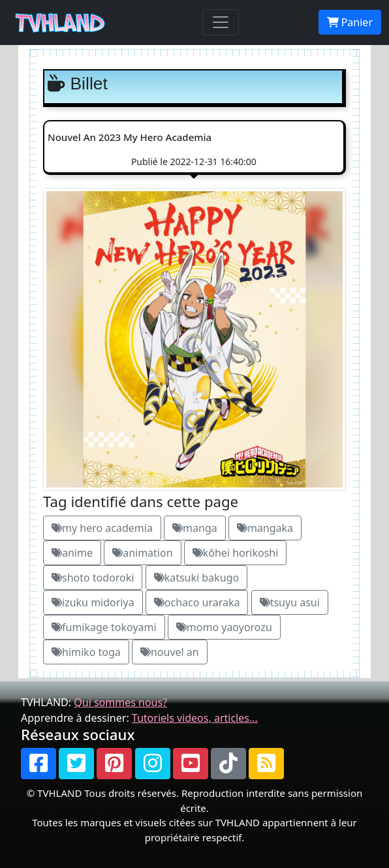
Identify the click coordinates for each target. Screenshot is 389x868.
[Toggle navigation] (221, 22)
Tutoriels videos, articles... (195, 718)
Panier (350, 22)
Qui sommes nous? (120, 702)
